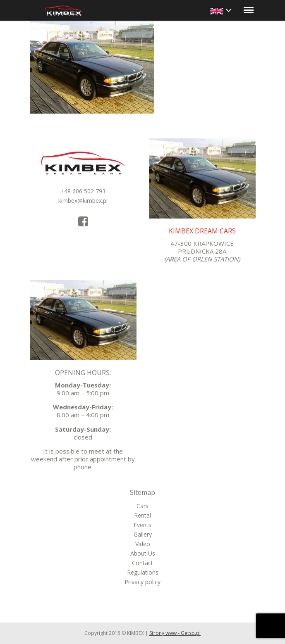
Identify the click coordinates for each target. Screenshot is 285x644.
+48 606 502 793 (83, 191)
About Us (143, 553)
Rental (142, 515)
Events (142, 525)
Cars (142, 506)
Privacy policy (142, 582)
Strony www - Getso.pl (175, 633)
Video (143, 544)
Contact (142, 563)
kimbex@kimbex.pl (83, 201)
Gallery (143, 534)
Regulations (143, 572)
